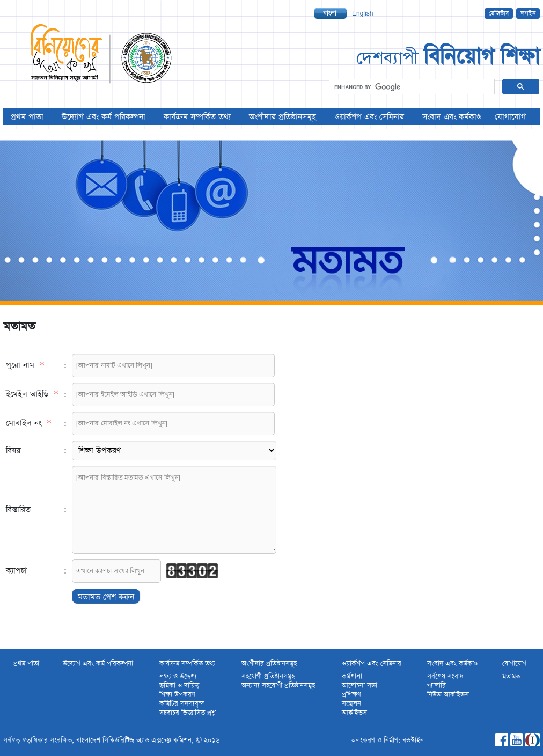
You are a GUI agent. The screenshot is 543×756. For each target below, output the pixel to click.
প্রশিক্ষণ (351, 695)
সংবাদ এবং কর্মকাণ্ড (452, 117)
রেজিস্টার (499, 13)
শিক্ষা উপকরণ (177, 695)
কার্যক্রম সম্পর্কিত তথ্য (197, 117)
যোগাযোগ (510, 117)
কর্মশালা (352, 676)
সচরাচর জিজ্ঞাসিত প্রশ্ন (188, 713)
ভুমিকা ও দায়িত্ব (179, 685)
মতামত (511, 676)
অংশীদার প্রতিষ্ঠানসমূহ (282, 117)
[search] (411, 87)
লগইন (528, 13)
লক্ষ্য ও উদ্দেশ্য (178, 676)
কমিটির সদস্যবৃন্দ (182, 704)
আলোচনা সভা (359, 685)
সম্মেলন (351, 704)
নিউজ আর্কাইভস (448, 695)
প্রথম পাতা (27, 117)
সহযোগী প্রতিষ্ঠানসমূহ (268, 676)
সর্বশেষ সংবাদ (445, 676)
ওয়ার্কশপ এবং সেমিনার (369, 117)
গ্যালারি (436, 685)
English (362, 13)
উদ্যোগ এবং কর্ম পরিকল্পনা (104, 117)
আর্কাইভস (354, 713)
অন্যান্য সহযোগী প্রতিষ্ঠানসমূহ (278, 685)
